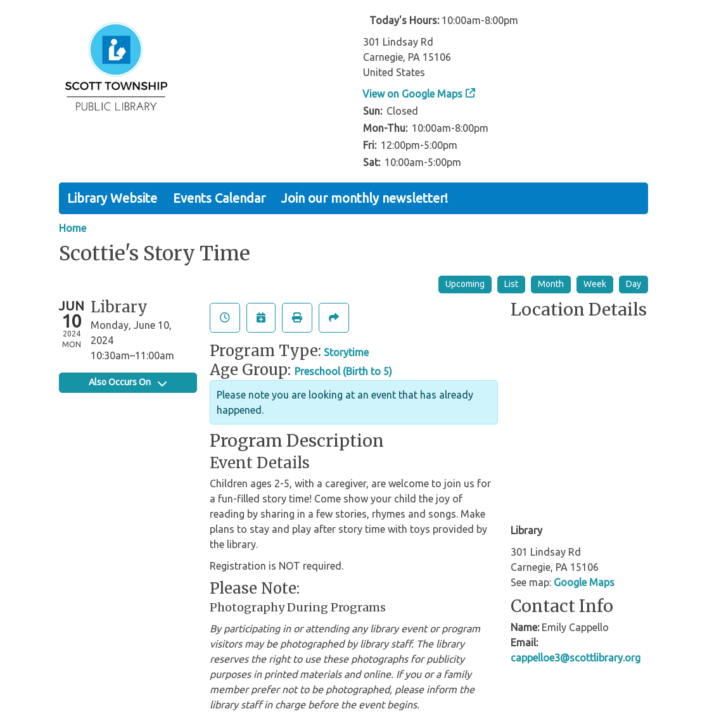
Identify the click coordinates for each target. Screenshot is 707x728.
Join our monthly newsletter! (365, 198)
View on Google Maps (413, 94)
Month (551, 284)
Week (595, 284)
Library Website (112, 198)
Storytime (346, 352)
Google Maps (584, 582)
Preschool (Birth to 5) (343, 371)
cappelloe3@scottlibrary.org (576, 658)
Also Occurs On (128, 382)
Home (73, 228)
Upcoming (465, 284)
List (511, 284)
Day (634, 284)
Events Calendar (219, 198)
